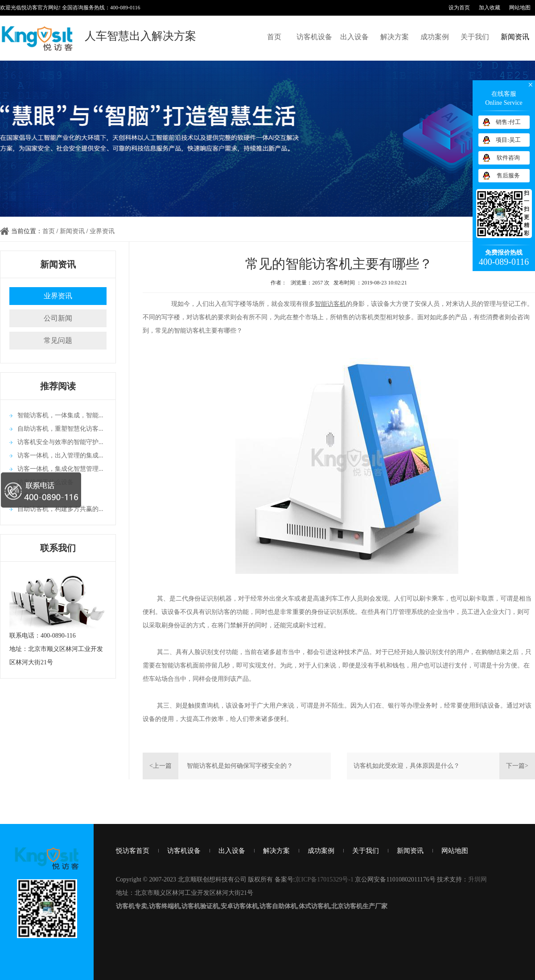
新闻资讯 (515, 37)
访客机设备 (314, 37)
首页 (274, 37)
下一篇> (517, 766)
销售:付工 (508, 122)
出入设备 (354, 37)
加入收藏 (490, 8)
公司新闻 (58, 318)
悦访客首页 (133, 851)
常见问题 (58, 340)
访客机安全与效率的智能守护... (60, 442)
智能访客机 (330, 304)
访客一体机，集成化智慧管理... (60, 469)
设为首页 (459, 8)
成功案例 (435, 37)
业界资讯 (102, 231)
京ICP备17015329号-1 (324, 879)
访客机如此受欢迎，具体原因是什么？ (407, 766)
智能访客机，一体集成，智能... (60, 415)
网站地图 (520, 8)
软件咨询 (508, 158)
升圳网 (477, 879)
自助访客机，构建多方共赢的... (60, 509)
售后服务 (508, 175)
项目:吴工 (508, 140)
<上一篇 (160, 766)
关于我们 (475, 37)
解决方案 (395, 37)
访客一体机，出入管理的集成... (60, 455)
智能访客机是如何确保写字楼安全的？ (240, 766)
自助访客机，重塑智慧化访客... (60, 429)
